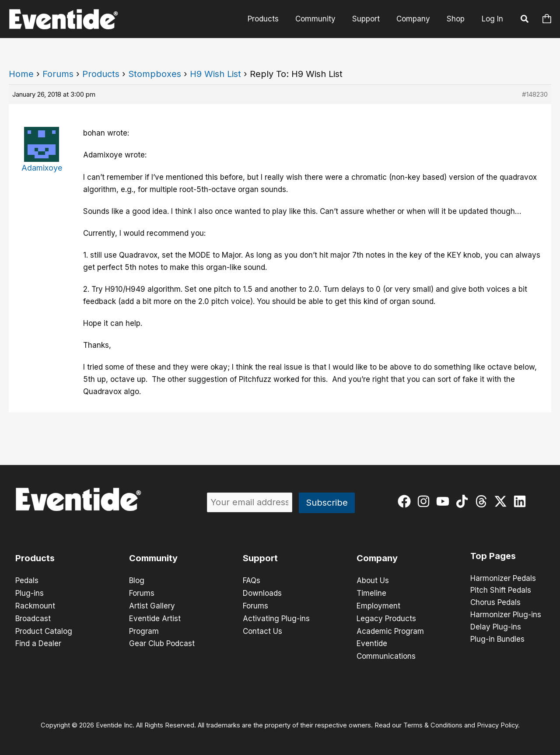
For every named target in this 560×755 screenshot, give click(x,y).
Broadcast (33, 617)
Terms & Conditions (433, 723)
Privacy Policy (497, 723)
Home (21, 74)
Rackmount (35, 605)
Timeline (371, 593)
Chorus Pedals (495, 603)
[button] (525, 20)
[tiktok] (464, 501)
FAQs (252, 580)
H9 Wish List (215, 74)
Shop (457, 19)
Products (271, 19)
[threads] (483, 501)
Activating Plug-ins (276, 617)
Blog (137, 580)
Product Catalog (44, 629)
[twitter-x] (502, 501)
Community (322, 19)
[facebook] (406, 501)
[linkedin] (522, 501)
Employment (378, 605)
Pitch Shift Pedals (501, 591)
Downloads (262, 593)
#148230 (535, 94)
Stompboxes (155, 74)
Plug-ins (30, 593)
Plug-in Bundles (497, 640)
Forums (58, 74)
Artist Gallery (152, 605)
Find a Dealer (38, 642)
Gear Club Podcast (162, 642)
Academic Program (390, 629)
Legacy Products (386, 617)
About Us (373, 580)
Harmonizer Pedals (503, 579)
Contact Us (262, 629)
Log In (492, 19)
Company (416, 19)
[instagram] (425, 501)
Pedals (27, 580)
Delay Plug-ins (496, 628)
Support (370, 19)
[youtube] (445, 501)
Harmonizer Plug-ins (506, 615)
